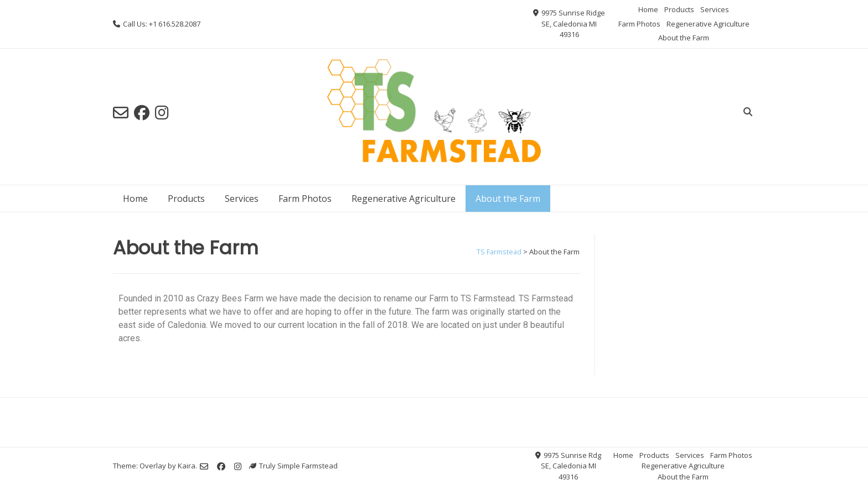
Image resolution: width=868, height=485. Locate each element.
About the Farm (684, 38)
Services (715, 9)
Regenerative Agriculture (708, 24)
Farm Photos (639, 24)
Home (648, 9)
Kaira (187, 466)
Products (679, 9)
